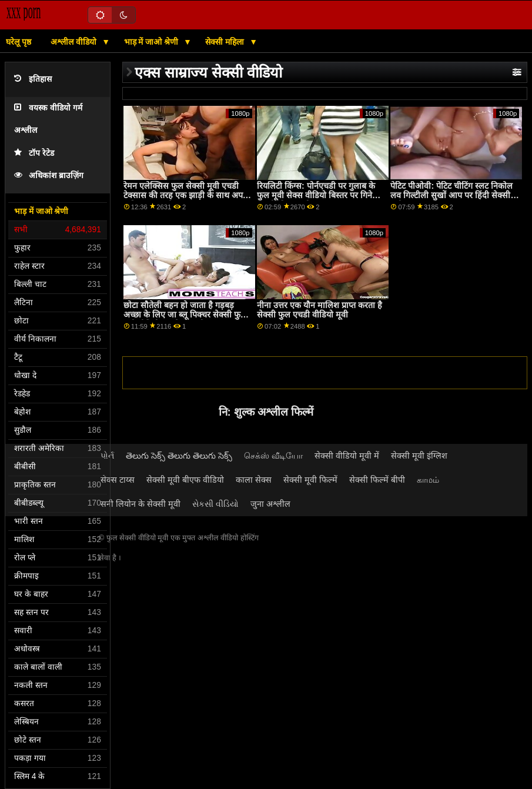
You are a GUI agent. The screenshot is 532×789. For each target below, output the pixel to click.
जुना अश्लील (270, 504)
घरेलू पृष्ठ (19, 42)
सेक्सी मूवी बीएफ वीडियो (185, 480)
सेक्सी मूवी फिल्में (310, 480)
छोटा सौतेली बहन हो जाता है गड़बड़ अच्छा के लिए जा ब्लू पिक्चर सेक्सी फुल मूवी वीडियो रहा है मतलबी (185, 315)
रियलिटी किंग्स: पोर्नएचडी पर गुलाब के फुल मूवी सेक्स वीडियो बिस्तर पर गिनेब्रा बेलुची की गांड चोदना (318, 195)
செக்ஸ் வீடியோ (273, 456)
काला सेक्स (254, 480)
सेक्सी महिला (226, 42)
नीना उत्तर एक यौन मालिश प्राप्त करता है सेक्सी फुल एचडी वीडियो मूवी (319, 310)
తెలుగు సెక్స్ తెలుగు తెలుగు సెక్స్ (179, 456)
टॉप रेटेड (34, 153)
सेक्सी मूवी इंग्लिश (419, 456)
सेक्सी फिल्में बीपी (377, 480)
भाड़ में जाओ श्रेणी (153, 42)
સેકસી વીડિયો (215, 504)
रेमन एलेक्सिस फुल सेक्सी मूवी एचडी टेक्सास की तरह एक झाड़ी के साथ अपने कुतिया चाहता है (185, 195)
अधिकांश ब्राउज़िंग (49, 175)
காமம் (428, 480)
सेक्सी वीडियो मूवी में (347, 456)
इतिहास (33, 79)
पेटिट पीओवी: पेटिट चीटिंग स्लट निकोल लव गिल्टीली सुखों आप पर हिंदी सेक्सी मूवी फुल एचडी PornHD (451, 195)
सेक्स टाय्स (118, 480)
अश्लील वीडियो (75, 42)
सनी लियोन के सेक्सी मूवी (140, 504)
